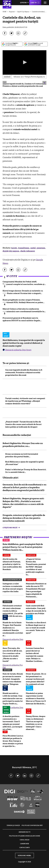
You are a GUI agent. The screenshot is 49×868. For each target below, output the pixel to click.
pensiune (41, 248)
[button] (25, 62)
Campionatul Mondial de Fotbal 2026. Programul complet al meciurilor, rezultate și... (24, 283)
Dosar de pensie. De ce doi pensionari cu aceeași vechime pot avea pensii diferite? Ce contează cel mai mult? (36, 680)
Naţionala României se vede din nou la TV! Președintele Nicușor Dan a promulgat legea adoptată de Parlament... (36, 590)
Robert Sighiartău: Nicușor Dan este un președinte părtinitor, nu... (23, 445)
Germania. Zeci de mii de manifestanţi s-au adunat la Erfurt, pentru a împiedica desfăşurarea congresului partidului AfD (24, 487)
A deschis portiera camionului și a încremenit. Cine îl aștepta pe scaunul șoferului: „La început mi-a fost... (12, 723)
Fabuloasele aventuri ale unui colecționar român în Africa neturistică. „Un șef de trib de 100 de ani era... (13, 611)
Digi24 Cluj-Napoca (23, 12)
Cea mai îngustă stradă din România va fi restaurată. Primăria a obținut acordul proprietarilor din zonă (24, 85)
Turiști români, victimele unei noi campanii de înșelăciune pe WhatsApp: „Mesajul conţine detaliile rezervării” (25, 401)
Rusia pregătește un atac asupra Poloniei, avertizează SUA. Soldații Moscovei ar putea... (24, 301)
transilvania (24, 248)
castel (33, 248)
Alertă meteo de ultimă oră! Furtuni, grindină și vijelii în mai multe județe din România (12, 564)
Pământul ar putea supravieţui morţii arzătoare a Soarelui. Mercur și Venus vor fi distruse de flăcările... (36, 698)
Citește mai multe (10, 528)
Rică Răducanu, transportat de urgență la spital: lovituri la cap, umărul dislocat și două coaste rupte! (24, 343)
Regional (12, 12)
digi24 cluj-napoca (11, 251)
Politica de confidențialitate (32, 825)
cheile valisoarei (28, 251)
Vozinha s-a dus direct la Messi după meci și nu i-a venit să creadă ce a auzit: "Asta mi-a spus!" (36, 628)
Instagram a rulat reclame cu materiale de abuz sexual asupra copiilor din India (13, 587)
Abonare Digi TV (24, 832)
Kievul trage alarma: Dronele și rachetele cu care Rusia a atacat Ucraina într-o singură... (23, 292)
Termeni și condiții (13, 825)
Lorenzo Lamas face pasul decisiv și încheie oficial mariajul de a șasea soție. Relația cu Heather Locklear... (35, 655)
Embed (7, 77)
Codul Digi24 (24, 840)
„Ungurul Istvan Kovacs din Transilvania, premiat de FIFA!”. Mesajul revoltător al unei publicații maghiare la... (36, 567)
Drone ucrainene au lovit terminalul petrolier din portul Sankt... (22, 455)
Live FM (23, 3)
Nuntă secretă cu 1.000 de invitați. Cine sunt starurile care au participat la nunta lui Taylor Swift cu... (13, 698)
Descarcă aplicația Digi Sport (18, 350)
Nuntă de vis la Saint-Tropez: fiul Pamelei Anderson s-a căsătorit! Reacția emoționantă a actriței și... (13, 629)
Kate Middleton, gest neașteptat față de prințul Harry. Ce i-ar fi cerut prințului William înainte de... (23, 547)
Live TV (34, 3)
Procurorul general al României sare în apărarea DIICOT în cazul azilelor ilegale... (22, 319)
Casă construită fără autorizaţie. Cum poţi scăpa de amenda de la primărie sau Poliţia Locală (36, 611)
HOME (5, 12)
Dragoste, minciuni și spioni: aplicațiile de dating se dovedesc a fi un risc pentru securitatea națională (24, 518)
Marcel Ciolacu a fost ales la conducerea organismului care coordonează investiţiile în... (24, 310)
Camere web (24, 844)
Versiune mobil (24, 855)
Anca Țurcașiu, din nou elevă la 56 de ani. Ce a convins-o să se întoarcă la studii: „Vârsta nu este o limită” (12, 655)
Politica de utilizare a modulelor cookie (24, 836)
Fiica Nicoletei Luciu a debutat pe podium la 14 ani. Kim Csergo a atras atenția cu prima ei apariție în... (13, 741)
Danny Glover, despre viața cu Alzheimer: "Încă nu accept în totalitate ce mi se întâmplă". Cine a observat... (36, 723)
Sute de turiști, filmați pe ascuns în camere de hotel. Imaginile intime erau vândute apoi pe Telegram (13, 679)
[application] (24, 62)
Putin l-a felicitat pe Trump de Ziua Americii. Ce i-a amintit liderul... (26, 471)
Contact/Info (24, 847)
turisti (14, 248)
